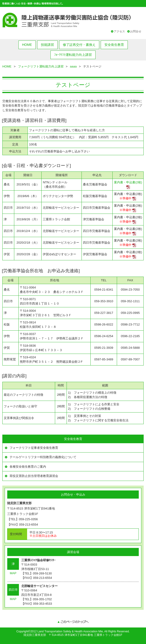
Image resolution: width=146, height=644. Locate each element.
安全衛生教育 (114, 45)
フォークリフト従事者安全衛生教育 (34, 448)
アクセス (119, 31)
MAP (13, 573)
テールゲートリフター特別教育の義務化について (43, 457)
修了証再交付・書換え (79, 45)
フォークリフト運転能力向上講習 (41, 66)
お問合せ (136, 31)
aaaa (73, 66)
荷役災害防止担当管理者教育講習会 (34, 476)
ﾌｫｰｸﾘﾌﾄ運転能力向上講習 (73, 55)
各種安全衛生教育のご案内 (28, 467)
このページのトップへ (73, 622)
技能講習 (47, 45)
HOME (27, 45)
